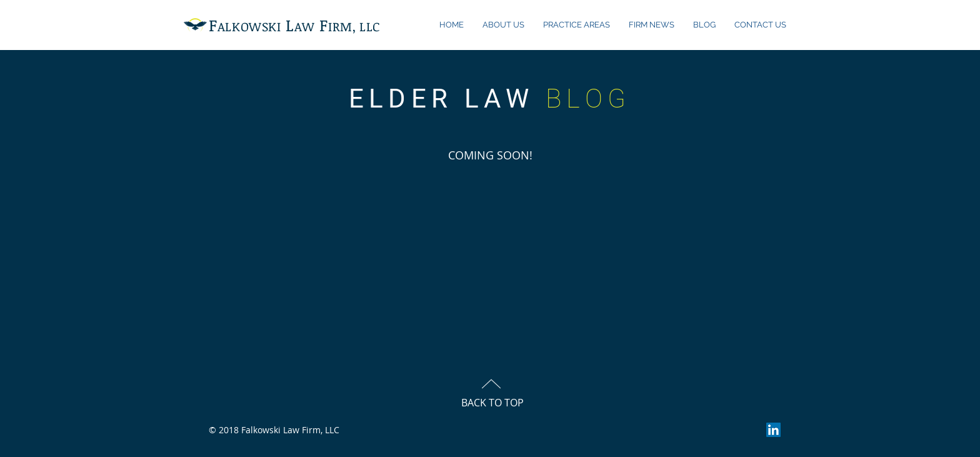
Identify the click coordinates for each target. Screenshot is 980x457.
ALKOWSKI (249, 26)
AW (304, 26)
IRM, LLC (354, 26)
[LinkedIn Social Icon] (773, 430)
